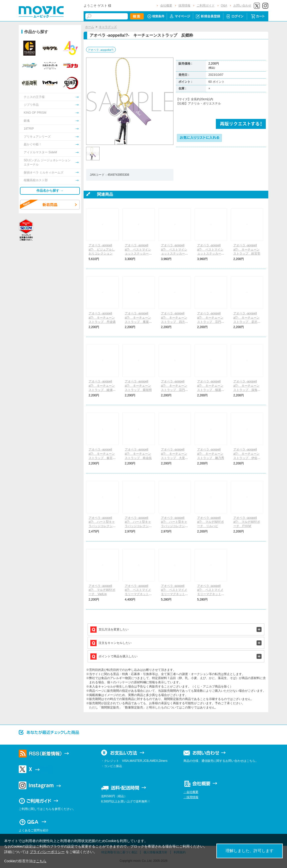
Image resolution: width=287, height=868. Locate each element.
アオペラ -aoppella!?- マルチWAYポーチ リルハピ (211, 522)
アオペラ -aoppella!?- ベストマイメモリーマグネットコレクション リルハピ (138, 594)
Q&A (224, 5)
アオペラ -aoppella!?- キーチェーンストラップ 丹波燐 (102, 318)
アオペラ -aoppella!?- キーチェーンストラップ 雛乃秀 (211, 454)
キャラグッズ (108, 27)
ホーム (90, 27)
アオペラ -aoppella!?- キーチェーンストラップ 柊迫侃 (138, 454)
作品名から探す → (50, 191)
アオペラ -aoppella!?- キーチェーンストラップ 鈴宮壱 (247, 250)
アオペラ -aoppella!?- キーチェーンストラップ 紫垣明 (138, 386)
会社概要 (166, 5)
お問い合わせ (242, 5)
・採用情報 (191, 797)
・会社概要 (191, 792)
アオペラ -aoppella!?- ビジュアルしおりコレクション (102, 250)
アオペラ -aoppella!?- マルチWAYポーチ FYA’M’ (247, 522)
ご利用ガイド (206, 5)
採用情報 (184, 5)
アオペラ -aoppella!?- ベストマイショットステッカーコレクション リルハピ (138, 254)
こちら (41, 861)
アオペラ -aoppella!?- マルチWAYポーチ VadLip (102, 590)
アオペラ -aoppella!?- (101, 50)
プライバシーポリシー (47, 852)
